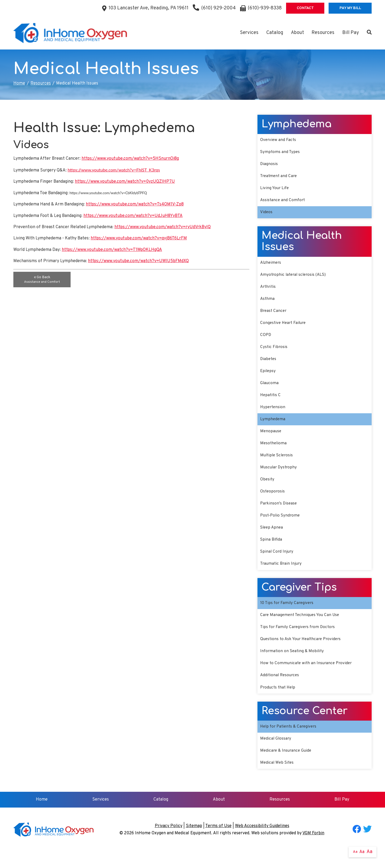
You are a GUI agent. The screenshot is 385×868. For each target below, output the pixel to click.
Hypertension (273, 414)
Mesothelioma (274, 452)
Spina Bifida (271, 551)
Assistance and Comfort (283, 202)
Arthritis (269, 290)
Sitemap (194, 842)
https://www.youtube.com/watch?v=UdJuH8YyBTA (133, 216)
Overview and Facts (279, 140)
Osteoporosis (273, 501)
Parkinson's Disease (279, 514)
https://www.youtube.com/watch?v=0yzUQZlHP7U (125, 182)
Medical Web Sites (278, 779)
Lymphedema (273, 427)
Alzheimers (271, 265)
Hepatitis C (271, 402)
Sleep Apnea (272, 538)
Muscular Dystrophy (279, 476)
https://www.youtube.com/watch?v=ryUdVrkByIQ (163, 227)
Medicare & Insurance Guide (287, 767)
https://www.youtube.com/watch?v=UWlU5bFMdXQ (138, 261)
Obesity (267, 489)
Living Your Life (275, 190)
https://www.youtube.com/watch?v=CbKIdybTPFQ (108, 193)
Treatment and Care (280, 177)
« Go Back (42, 280)
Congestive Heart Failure (284, 327)
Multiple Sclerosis (278, 464)
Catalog (275, 33)
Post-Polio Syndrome (281, 526)
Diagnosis (269, 165)
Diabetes (269, 365)
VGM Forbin (313, 850)
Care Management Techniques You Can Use (301, 628)
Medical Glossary (276, 754)
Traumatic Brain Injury (282, 576)
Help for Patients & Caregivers (290, 742)
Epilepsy (268, 377)
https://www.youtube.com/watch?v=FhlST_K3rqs (114, 170)
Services (249, 33)
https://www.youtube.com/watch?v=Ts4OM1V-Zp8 (135, 204)
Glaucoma (270, 389)
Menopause (271, 439)
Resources (323, 33)
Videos (266, 215)
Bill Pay (351, 33)
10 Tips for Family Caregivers (288, 615)
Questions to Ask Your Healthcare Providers (303, 652)
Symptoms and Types (280, 152)
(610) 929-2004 (214, 8)
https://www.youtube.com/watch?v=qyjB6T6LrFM (139, 238)
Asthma (268, 303)
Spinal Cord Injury (277, 563)
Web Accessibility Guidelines (262, 842)
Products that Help (279, 702)
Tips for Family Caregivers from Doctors (299, 640)
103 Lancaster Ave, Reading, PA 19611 (149, 8)
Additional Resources (281, 690)
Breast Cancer (274, 315)
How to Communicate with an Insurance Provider (308, 677)
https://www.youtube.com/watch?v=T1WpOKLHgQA (112, 250)
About (297, 33)
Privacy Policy (169, 842)
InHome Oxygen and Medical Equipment (173, 850)
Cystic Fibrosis (274, 352)
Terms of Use (218, 842)
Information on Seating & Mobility (293, 665)
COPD (266, 340)
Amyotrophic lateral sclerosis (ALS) (295, 278)
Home (19, 83)
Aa (355, 852)
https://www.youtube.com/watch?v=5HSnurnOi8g (130, 159)
